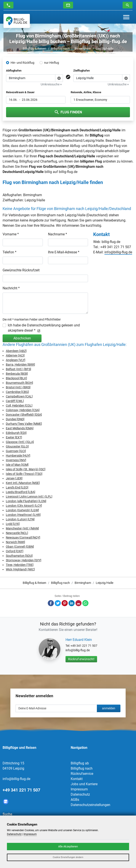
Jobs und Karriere (84, 784)
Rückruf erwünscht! (81, 659)
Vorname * (11, 234)
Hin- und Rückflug (22, 63)
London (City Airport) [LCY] (24, 506)
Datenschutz (80, 794)
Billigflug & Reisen (34, 49)
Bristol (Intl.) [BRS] (18, 387)
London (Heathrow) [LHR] (23, 515)
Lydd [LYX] (13, 524)
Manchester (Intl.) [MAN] (22, 528)
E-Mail (78, 603)
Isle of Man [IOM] (17, 465)
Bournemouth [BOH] (19, 383)
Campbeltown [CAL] (19, 396)
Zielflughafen (82, 71)
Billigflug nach (60, 49)
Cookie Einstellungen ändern (68, 857)
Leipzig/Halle (105, 49)
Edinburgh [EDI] (16, 433)
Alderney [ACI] (15, 355)
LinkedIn (72, 603)
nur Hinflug (52, 63)
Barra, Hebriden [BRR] (20, 365)
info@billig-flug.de (118, 252)
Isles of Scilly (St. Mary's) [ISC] (26, 469)
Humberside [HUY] (18, 456)
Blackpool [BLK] (16, 378)
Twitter (58, 603)
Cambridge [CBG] (17, 392)
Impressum (79, 789)
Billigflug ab (80, 763)
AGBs (75, 800)
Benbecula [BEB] (17, 374)
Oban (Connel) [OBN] (20, 547)
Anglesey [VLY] (16, 360)
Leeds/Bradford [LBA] (21, 492)
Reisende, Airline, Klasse (86, 92)
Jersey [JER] (14, 478)
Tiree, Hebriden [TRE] (20, 565)
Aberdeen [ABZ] (16, 351)
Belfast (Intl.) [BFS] (18, 369)
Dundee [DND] (15, 419)
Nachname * (58, 234)
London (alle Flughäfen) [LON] (26, 501)
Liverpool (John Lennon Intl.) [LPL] (29, 497)
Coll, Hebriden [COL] (19, 406)
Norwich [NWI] (15, 542)
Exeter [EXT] (14, 437)
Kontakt (77, 779)
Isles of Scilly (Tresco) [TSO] (24, 474)
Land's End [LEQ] (17, 487)
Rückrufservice (82, 774)
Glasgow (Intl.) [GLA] (20, 442)
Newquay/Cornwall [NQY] (23, 537)
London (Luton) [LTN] (20, 519)
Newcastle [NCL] (17, 533)
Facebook (51, 603)
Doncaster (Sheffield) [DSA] (24, 415)
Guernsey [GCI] (16, 451)
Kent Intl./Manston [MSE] (23, 483)
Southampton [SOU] (19, 556)
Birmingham (83, 49)
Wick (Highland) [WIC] (20, 569)
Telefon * (10, 252)
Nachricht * (11, 288)
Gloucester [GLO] (17, 446)
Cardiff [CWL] (15, 401)
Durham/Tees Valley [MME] (24, 424)
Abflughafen (14, 71)
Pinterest (65, 603)
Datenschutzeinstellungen (90, 805)
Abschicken (22, 338)
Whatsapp (85, 603)
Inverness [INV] (16, 460)
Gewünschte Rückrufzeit (21, 270)
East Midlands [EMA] (20, 428)
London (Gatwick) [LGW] (22, 510)
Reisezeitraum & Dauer (20, 92)
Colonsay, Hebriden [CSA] (23, 410)
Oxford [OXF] (15, 551)
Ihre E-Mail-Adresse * (64, 252)
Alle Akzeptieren (68, 846)
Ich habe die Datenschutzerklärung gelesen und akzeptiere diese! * (44, 328)
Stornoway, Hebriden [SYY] (24, 560)
